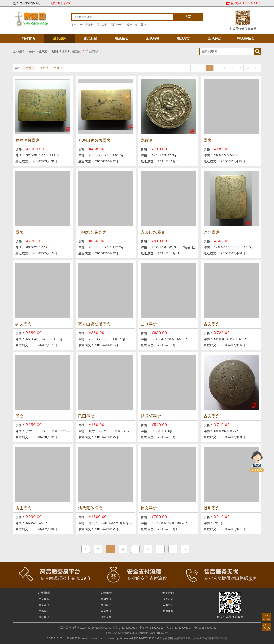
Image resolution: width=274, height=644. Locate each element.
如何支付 (106, 599)
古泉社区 (91, 38)
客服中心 (168, 605)
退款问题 (106, 617)
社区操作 (44, 617)
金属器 (43, 51)
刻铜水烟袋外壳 (92, 232)
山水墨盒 (149, 324)
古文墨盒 (212, 324)
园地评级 (215, 38)
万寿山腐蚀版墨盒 (94, 140)
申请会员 (44, 605)
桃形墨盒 (212, 508)
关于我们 (168, 593)
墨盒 (208, 140)
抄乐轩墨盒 (151, 416)
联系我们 (168, 599)
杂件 (32, 51)
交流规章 (44, 599)
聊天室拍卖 (246, 38)
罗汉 (74, 25)
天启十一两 (117, 25)
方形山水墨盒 (153, 232)
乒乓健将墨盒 (28, 140)
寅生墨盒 (24, 508)
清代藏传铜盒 (90, 508)
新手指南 (44, 593)
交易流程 (44, 611)
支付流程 (106, 605)
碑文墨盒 (212, 232)
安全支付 (106, 611)
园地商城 (153, 38)
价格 (43, 68)
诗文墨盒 (149, 508)
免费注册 (55, 3)
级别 (57, 68)
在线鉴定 (184, 38)
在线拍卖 (122, 38)
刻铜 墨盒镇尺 (61, 51)
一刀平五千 (86, 25)
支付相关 (106, 593)
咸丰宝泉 (132, 25)
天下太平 (102, 25)
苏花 (143, 25)
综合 (29, 68)
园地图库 (60, 38)
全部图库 (19, 51)
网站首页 (28, 38)
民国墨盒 (86, 416)
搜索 (188, 17)
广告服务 (168, 611)
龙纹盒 (147, 140)
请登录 (67, 3)
